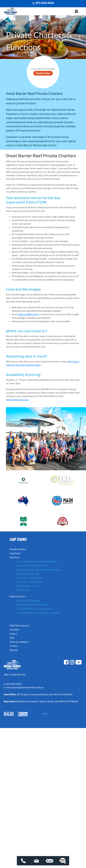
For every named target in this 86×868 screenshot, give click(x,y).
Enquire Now (43, 73)
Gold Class (15, 553)
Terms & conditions (19, 642)
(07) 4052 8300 (43, 3)
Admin (45, 714)
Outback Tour (23, 590)
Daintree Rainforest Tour (29, 586)
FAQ (12, 638)
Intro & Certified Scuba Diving (31, 565)
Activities (14, 630)
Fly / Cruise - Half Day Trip (30, 578)
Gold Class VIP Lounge (28, 574)
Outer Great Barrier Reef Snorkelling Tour (37, 561)
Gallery (13, 634)
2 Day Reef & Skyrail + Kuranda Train (35, 609)
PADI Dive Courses (19, 625)
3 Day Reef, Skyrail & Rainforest (32, 604)
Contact (14, 646)
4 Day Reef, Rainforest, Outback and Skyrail (38, 613)
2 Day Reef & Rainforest (28, 600)
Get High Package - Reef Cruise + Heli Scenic (38, 570)
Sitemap (14, 650)
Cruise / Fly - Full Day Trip (29, 582)
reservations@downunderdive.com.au (25, 687)
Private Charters (18, 549)
